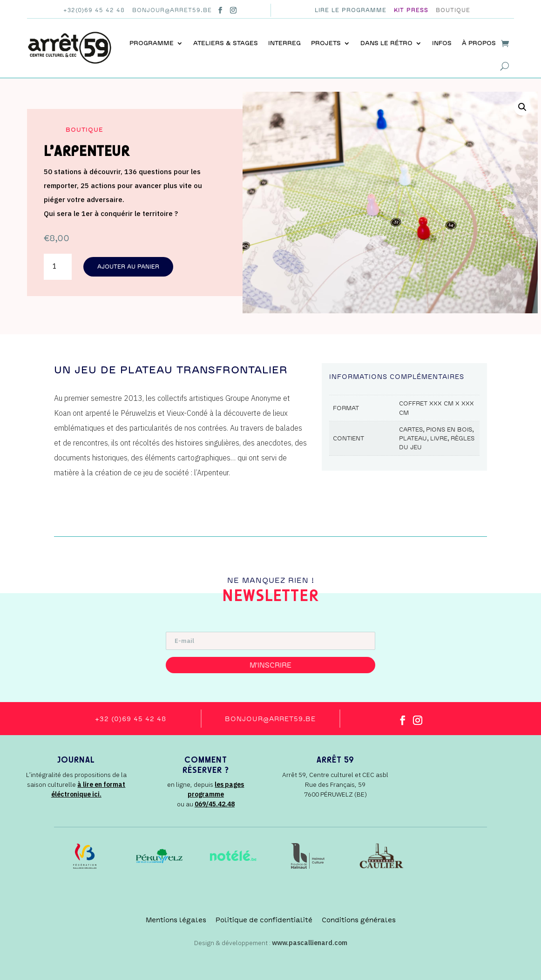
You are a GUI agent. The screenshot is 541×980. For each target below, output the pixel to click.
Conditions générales (359, 920)
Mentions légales (176, 920)
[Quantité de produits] (58, 267)
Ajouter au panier (128, 267)
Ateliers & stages (226, 43)
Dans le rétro (386, 43)
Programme (152, 43)
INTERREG (284, 43)
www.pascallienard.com (310, 943)
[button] (522, 107)
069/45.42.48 (215, 804)
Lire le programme (351, 10)
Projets (326, 43)
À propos (479, 43)
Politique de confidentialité (264, 920)
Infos (442, 43)
